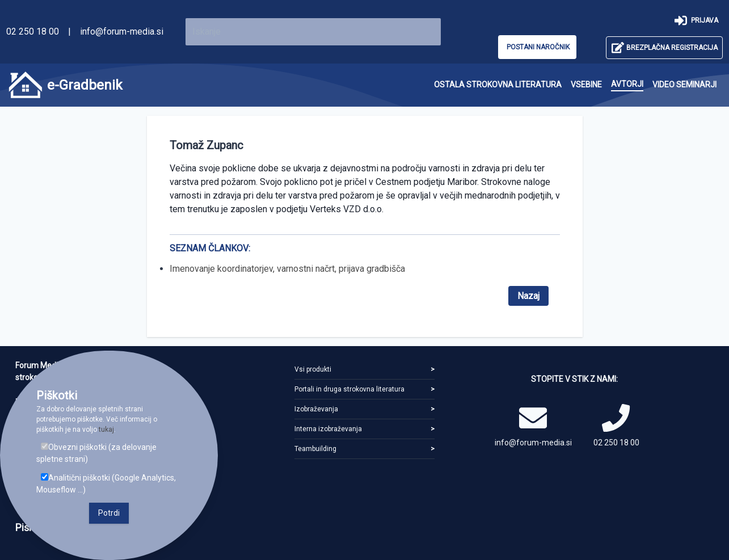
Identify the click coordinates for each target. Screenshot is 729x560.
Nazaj (528, 296)
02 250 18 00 (33, 31)
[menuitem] (498, 85)
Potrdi (109, 513)
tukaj (106, 430)
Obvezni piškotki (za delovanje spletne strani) (96, 453)
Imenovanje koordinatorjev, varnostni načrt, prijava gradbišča (287, 269)
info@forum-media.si (122, 31)
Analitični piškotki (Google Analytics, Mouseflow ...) (106, 484)
